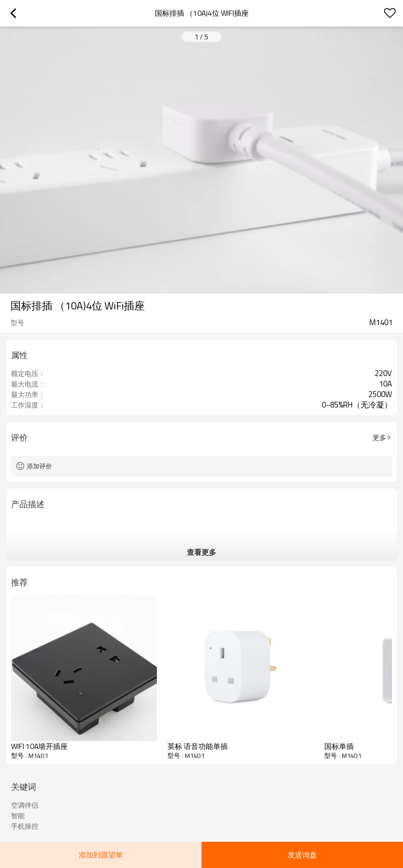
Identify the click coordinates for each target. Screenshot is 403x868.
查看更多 (201, 552)
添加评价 (39, 466)
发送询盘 (302, 855)
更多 (379, 437)
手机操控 (25, 826)
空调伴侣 (25, 805)
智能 (18, 816)
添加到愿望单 (101, 855)
